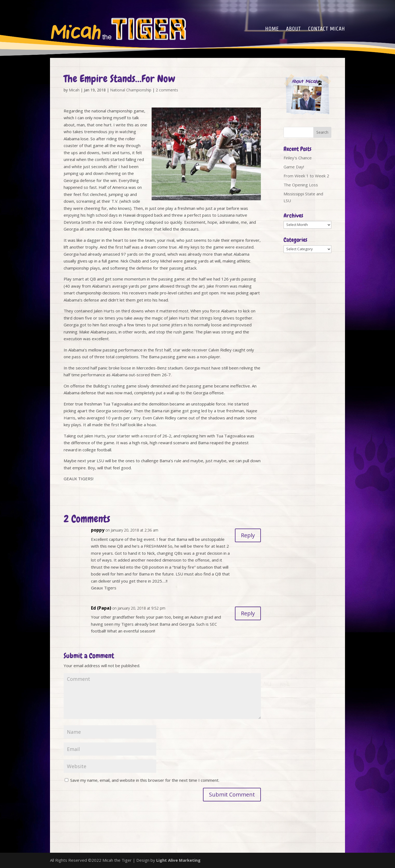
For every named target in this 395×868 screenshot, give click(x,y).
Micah (74, 90)
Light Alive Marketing (178, 860)
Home (272, 29)
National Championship (131, 90)
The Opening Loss (301, 185)
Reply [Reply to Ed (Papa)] (248, 613)
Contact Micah (327, 29)
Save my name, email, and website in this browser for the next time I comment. (145, 780)
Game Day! (294, 167)
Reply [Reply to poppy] (248, 535)
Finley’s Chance (298, 158)
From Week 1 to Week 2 (306, 176)
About (294, 29)
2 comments (167, 90)
